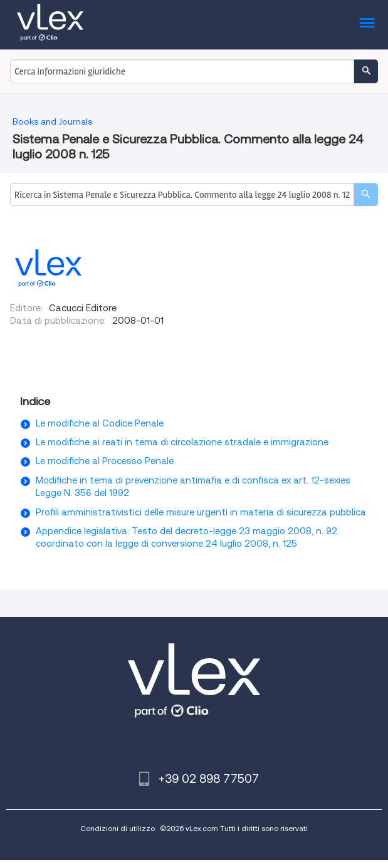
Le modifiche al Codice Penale (100, 423)
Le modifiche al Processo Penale (105, 461)
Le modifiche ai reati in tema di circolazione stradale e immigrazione (182, 442)
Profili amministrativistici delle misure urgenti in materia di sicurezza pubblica (201, 512)
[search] (366, 194)
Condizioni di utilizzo (118, 828)
